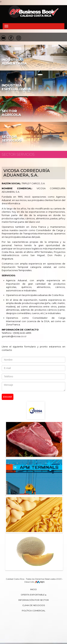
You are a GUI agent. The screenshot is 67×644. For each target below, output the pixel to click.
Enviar (8, 397)
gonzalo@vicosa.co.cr (14, 336)
